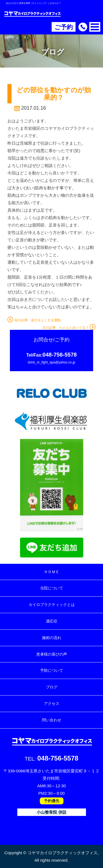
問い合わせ (52, 720)
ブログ (52, 687)
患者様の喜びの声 (52, 654)
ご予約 (64, 27)
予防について (52, 670)
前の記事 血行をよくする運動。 (36, 320)
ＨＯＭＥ (52, 572)
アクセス (52, 703)
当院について (52, 588)
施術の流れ (52, 638)
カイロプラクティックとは (52, 605)
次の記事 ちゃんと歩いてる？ (69, 328)
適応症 (52, 621)
